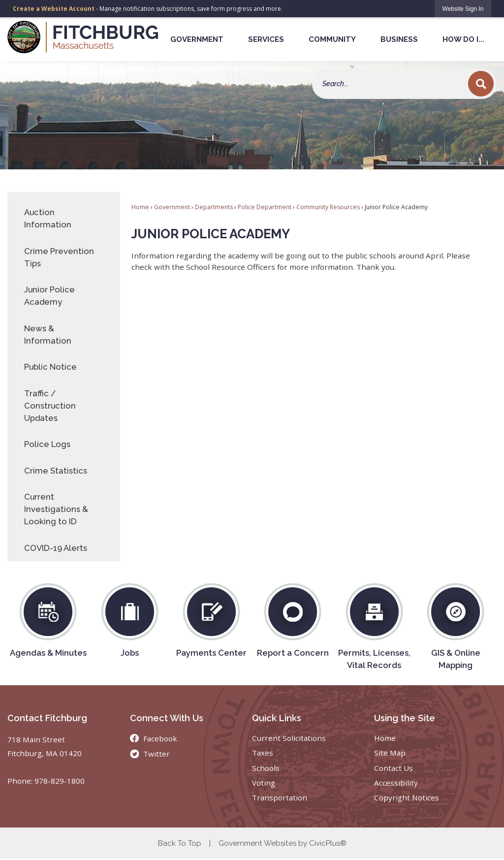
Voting (264, 783)
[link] (463, 9)
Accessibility (396, 783)
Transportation (280, 797)
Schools (266, 768)
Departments (214, 207)
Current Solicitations (289, 738)
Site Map (390, 753)
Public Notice (50, 367)
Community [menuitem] (332, 39)
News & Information (48, 334)
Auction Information (48, 218)
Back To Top (180, 843)
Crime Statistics (56, 471)
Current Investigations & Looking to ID (56, 509)
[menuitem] (64, 219)
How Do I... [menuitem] (463, 39)
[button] (481, 84)
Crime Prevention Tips (59, 257)
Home (140, 207)
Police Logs (47, 444)
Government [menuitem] (197, 39)
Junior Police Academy (49, 296)
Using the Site (405, 718)
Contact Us (394, 768)
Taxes (263, 753)
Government (172, 207)
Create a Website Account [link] (54, 9)
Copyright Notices (407, 797)
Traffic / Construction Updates (50, 406)
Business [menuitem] (399, 39)
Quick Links (277, 718)
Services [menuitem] (266, 39)
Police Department (265, 207)
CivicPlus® (328, 843)
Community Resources (328, 207)
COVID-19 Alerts (56, 548)
